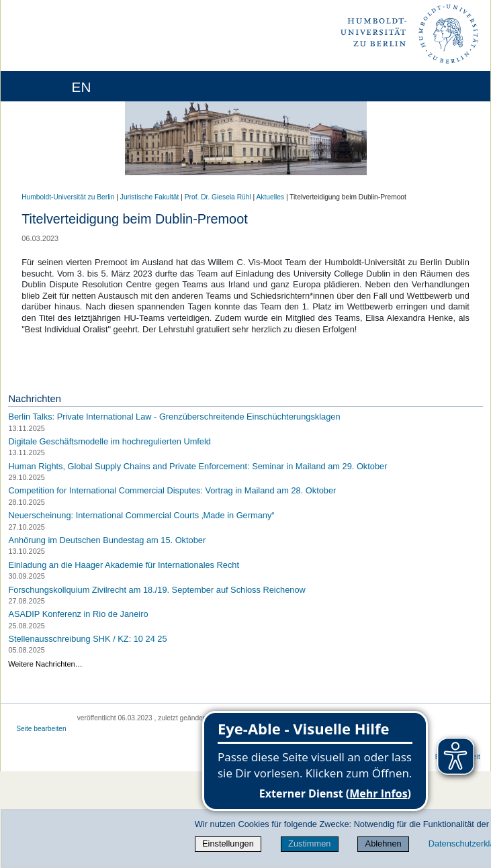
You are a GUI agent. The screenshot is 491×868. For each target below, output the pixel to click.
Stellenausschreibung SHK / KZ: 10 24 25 (87, 639)
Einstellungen (228, 843)
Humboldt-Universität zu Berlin (68, 197)
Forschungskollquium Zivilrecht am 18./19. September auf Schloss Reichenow (157, 589)
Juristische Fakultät (150, 197)
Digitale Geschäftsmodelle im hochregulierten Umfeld (109, 441)
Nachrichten (35, 399)
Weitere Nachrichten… (45, 664)
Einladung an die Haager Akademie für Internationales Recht (124, 565)
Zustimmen (309, 843)
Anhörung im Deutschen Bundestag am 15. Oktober (107, 540)
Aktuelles (271, 197)
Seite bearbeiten (41, 729)
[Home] (48, 86)
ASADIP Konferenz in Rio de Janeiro (78, 614)
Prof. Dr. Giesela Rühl (218, 197)
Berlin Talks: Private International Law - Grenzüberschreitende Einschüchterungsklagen (174, 417)
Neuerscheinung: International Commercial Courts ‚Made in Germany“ (141, 515)
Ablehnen (384, 843)
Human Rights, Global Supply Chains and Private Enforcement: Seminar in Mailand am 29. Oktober (197, 466)
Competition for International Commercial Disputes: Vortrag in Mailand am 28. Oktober (172, 490)
